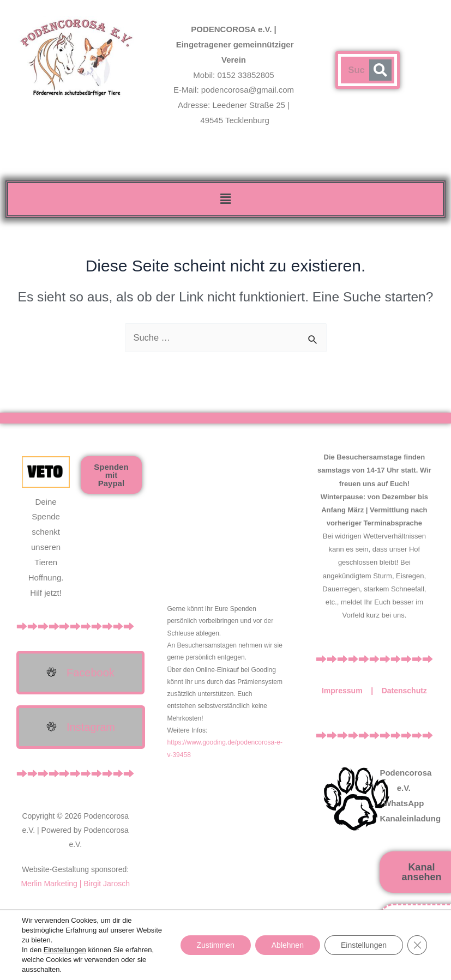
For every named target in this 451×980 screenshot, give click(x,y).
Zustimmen (216, 945)
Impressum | (352, 691)
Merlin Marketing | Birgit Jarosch (75, 884)
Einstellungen (65, 950)
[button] (225, 199)
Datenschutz (404, 691)
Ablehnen (288, 945)
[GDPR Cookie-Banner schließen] (417, 945)
